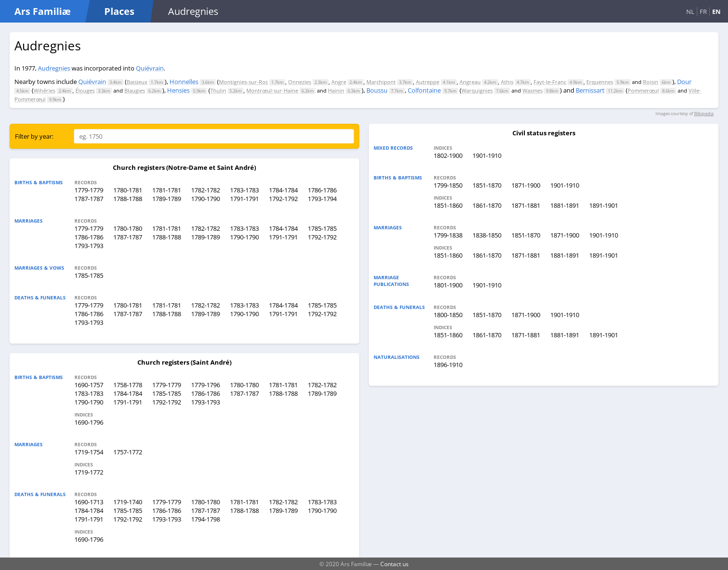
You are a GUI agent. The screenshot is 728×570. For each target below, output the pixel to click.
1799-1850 (448, 185)
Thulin (218, 90)
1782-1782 (206, 190)
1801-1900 (448, 285)
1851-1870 (487, 185)
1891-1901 (604, 205)
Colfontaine (424, 90)
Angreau (470, 82)
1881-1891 (565, 205)
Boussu (377, 90)
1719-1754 (89, 452)
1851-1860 (448, 205)
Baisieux (137, 82)
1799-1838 (448, 235)
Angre (339, 82)
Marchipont (381, 82)
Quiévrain (150, 68)
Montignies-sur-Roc (243, 82)
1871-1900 (526, 185)
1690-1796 (89, 422)
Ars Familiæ (42, 11)
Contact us (394, 564)
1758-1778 (128, 385)
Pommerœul (643, 90)
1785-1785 (322, 228)
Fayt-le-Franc (550, 82)
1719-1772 (89, 472)
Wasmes (533, 90)
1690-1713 (89, 502)
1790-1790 (206, 199)
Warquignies (477, 90)
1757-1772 (128, 452)
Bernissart (590, 90)
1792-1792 (283, 199)
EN (716, 12)
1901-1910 (487, 155)
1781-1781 (167, 190)
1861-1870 (487, 205)
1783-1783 (244, 190)
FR (703, 12)
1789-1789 (167, 199)
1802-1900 (448, 155)
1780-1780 (128, 228)
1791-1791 (244, 199)
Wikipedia (704, 113)
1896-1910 (448, 365)
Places (119, 11)
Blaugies (135, 90)
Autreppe (428, 82)
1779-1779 (89, 190)
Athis (507, 82)
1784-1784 (283, 190)
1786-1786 (322, 190)
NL (690, 12)
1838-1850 (487, 235)
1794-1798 (206, 519)
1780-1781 (128, 190)
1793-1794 (322, 199)
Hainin (336, 90)
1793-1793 (89, 246)
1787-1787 (89, 199)
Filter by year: (34, 136)
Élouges (85, 90)
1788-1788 (128, 199)
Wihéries (44, 90)
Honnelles (184, 82)
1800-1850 (448, 315)
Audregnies (54, 68)
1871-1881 (526, 205)
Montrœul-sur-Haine (272, 90)
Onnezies (300, 82)
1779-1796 (206, 385)
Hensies (178, 90)
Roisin (651, 82)
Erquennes (600, 82)
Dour (684, 82)
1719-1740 (128, 502)
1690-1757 (89, 385)
